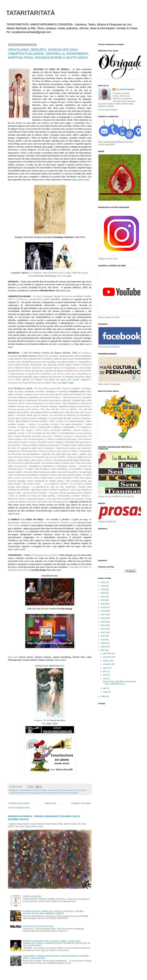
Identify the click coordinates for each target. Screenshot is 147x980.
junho (106, 675)
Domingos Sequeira (40, 790)
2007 (103, 650)
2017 (103, 615)
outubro (106, 661)
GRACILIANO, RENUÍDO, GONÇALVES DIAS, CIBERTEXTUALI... (119, 683)
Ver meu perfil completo (108, 110)
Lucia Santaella (15, 793)
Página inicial (50, 803)
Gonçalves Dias (54, 790)
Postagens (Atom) (23, 808)
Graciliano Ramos (67, 790)
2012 (103, 632)
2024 (103, 589)
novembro (107, 657)
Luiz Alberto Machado (125, 89)
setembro (107, 664)
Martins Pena (43, 793)
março (106, 692)
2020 (103, 604)
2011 (103, 636)
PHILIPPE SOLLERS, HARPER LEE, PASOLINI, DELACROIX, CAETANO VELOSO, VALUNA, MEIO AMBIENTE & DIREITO (53, 913)
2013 (103, 629)
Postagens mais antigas (81, 803)
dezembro (107, 653)
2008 (103, 647)
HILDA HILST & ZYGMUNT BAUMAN (38, 926)
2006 (103, 696)
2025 (103, 586)
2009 (103, 643)
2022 (103, 597)
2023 (103, 593)
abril (105, 688)
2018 (103, 611)
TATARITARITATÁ (30, 13)
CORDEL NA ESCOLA (32, 896)
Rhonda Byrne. (73, 793)
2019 (103, 607)
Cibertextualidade (25, 790)
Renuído (63, 793)
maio (105, 679)
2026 (103, 582)
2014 (103, 625)
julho (105, 671)
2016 (103, 618)
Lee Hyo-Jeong (80, 790)
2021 (103, 600)
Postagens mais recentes (19, 803)
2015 (103, 622)
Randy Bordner (54, 793)
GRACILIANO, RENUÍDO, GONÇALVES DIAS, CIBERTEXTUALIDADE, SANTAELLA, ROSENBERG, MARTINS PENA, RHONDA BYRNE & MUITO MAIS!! (49, 54)
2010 (103, 640)
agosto (106, 668)
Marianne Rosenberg (29, 793)
